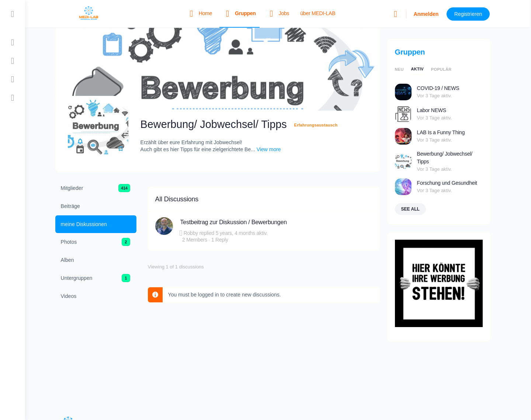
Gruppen (415, 52)
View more (274, 149)
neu (405, 69)
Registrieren (474, 14)
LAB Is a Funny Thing (446, 132)
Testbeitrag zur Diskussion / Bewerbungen (239, 222)
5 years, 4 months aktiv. (247, 233)
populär (447, 69)
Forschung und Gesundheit (452, 183)
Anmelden (432, 14)
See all (416, 209)
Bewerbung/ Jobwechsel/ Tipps (450, 158)
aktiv (423, 69)
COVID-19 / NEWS (443, 88)
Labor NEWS (437, 110)
